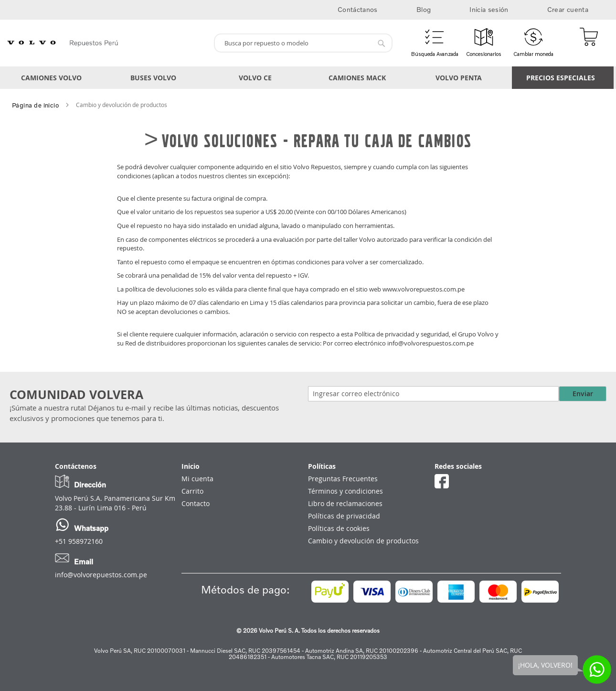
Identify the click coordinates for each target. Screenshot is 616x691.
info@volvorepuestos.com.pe (101, 575)
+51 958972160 (79, 541)
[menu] (308, 78)
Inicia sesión (489, 9)
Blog (424, 9)
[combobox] (303, 43)
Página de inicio (35, 105)
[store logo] (104, 43)
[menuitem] (53, 78)
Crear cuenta (568, 9)
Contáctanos (358, 9)
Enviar (583, 394)
